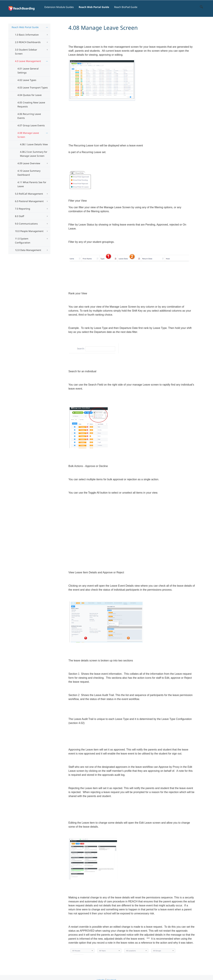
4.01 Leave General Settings (28, 71)
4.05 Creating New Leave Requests (31, 104)
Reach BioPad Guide (126, 7)
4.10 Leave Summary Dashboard (29, 173)
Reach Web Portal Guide (94, 7)
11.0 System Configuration (23, 241)
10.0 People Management (29, 231)
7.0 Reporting (23, 209)
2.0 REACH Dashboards (28, 42)
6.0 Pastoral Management (29, 201)
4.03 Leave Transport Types (33, 87)
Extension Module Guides (59, 7)
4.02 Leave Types (27, 80)
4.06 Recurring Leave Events (29, 116)
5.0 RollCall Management (29, 194)
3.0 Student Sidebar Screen (26, 52)
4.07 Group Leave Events (31, 125)
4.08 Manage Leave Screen (28, 135)
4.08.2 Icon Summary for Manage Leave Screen (34, 154)
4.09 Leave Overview (29, 163)
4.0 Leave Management (28, 61)
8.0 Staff (20, 216)
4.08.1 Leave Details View (34, 144)
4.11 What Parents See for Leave (32, 184)
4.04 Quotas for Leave (30, 95)
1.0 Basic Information (27, 35)
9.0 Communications (26, 224)
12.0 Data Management (28, 250)
